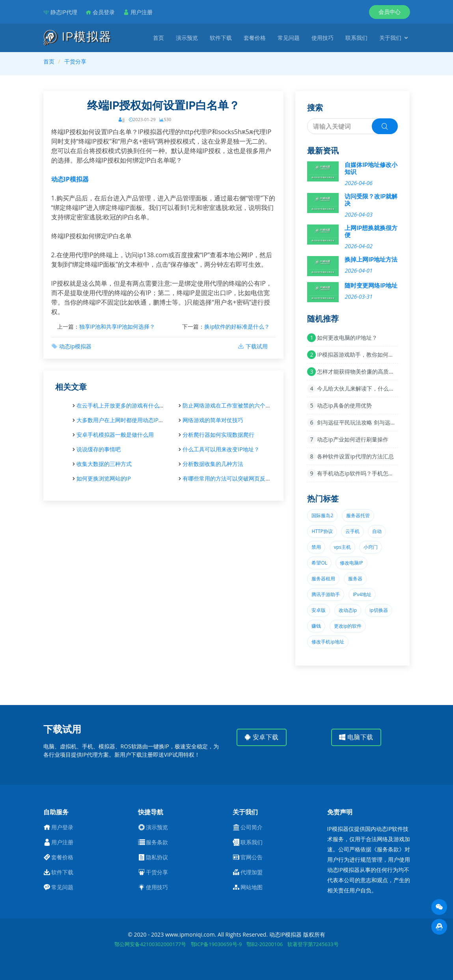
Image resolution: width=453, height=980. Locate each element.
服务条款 (157, 842)
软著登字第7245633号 (313, 944)
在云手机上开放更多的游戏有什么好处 (123, 405)
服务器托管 (358, 515)
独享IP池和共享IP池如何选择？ (117, 326)
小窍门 (371, 547)
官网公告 (252, 857)
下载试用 (257, 346)
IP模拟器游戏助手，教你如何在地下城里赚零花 (375, 354)
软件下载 (221, 38)
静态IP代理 (64, 12)
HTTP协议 (322, 531)
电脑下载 (356, 737)
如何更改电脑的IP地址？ (347, 338)
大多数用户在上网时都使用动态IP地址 (123, 420)
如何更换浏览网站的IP (104, 478)
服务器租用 (323, 579)
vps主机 (342, 547)
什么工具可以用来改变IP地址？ (221, 449)
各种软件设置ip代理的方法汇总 (355, 456)
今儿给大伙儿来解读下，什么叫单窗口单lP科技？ (377, 388)
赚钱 (316, 626)
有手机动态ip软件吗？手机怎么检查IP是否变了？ (377, 473)
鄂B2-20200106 (265, 944)
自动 (377, 531)
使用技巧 (323, 38)
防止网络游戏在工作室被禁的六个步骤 (229, 405)
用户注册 (142, 12)
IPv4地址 (362, 594)
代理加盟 (252, 872)
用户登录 (62, 827)
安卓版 (319, 610)
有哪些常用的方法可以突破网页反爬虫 (229, 478)
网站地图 (252, 887)
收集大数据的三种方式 (104, 464)
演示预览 (187, 38)
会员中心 (390, 12)
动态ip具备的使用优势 (344, 405)
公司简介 (252, 827)
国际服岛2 (322, 515)
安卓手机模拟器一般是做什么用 (115, 435)
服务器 (355, 579)
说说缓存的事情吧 (99, 449)
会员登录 (104, 12)
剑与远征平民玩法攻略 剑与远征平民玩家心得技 (376, 422)
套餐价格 (255, 38)
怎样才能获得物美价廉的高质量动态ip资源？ (372, 371)
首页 (158, 38)
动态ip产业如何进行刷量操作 (352, 439)
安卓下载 (262, 737)
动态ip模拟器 (75, 346)
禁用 (316, 547)
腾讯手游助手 (326, 594)
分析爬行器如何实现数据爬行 (218, 435)
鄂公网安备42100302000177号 (150, 944)
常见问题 (289, 38)
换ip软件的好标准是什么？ (237, 326)
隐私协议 (157, 857)
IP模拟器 (77, 37)
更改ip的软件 (348, 626)
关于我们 (390, 38)
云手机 (352, 531)
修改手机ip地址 (328, 642)
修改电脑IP (351, 563)
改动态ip (348, 610)
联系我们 (356, 38)
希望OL (319, 563)
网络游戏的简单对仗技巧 (213, 420)
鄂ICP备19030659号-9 (216, 944)
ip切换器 (378, 610)
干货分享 (75, 61)
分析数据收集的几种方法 (213, 464)
